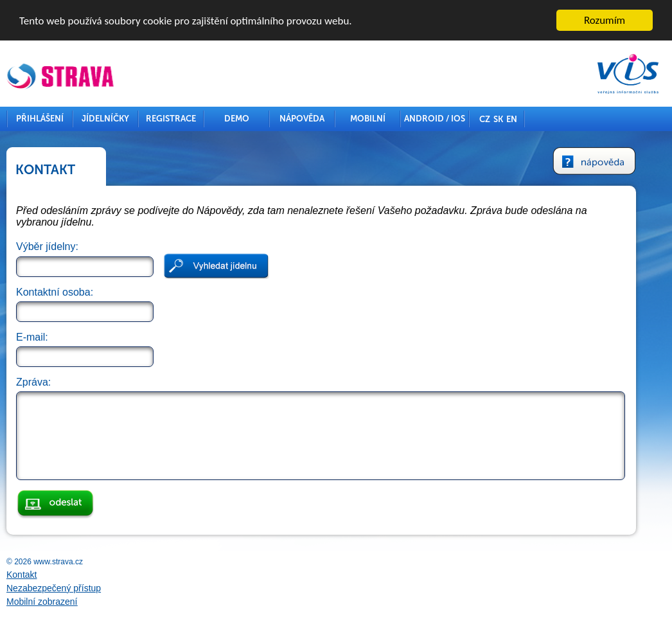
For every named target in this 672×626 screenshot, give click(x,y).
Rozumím (605, 20)
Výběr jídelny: (47, 246)
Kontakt (22, 575)
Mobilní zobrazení (42, 602)
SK (498, 119)
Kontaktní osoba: (55, 292)
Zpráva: (33, 382)
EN (512, 119)
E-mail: (32, 337)
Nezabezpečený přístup (54, 588)
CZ (485, 119)
